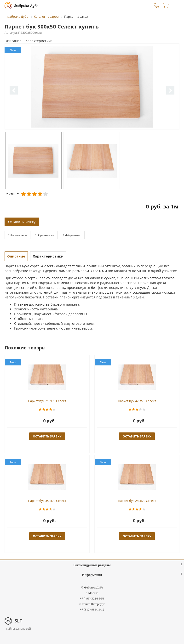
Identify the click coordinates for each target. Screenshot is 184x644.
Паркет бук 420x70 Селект (137, 401)
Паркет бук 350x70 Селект (47, 501)
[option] (92, 87)
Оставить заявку (22, 222)
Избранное (72, 235)
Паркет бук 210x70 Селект (47, 401)
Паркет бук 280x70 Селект (137, 501)
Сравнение (45, 235)
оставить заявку (47, 436)
